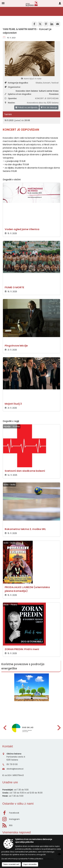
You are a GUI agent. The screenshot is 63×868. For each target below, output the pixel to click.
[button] (5, 728)
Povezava (54, 94)
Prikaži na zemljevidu (27, 107)
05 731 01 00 (12, 764)
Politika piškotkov (36, 859)
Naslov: (10, 103)
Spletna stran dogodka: (18, 94)
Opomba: (11, 98)
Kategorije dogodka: (16, 83)
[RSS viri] (31, 825)
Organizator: (13, 87)
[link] (34, 24)
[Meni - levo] (3, 3)
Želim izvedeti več (11, 864)
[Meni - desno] (60, 3)
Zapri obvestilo (30, 864)
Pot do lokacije (49, 107)
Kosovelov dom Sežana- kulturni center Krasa (37, 91)
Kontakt (8, 746)
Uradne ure (10, 782)
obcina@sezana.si (15, 769)
